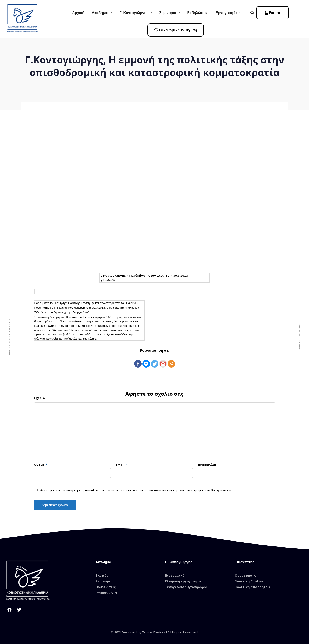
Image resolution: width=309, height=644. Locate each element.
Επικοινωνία (106, 593)
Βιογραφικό (175, 575)
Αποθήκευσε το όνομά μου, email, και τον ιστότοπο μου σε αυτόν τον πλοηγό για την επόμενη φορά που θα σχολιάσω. (136, 490)
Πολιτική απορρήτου (252, 587)
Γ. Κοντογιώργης (134, 13)
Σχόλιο (39, 398)
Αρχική (78, 13)
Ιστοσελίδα (207, 465)
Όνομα (39, 465)
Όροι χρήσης (245, 575)
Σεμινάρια (168, 13)
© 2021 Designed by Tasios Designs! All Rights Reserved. (155, 632)
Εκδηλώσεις (198, 13)
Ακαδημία (100, 13)
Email (120, 465)
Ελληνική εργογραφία (183, 581)
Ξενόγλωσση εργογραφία (186, 587)
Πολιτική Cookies (249, 581)
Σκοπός (102, 575)
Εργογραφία (226, 13)
